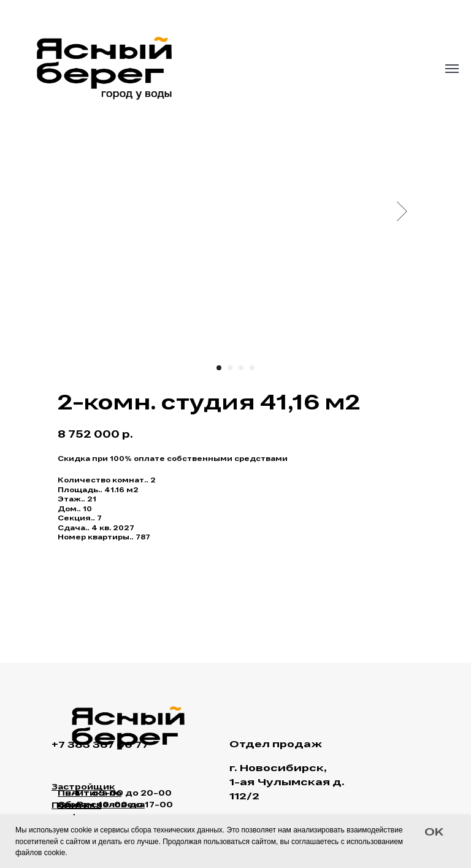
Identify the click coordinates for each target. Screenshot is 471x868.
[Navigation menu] (452, 69)
